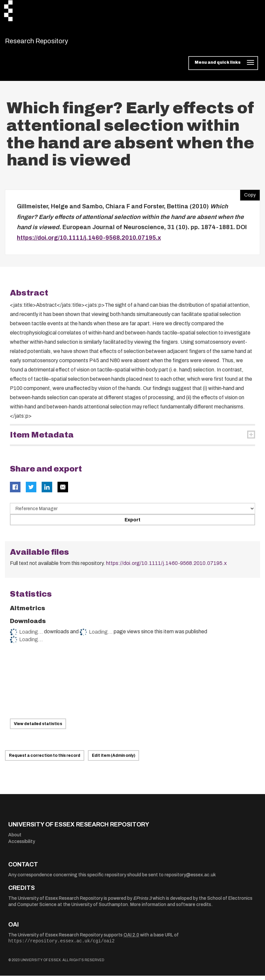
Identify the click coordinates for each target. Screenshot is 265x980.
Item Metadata (42, 439)
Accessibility (22, 845)
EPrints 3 (142, 902)
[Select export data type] (132, 513)
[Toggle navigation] (223, 67)
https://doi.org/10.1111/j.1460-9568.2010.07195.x (89, 242)
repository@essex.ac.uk (190, 879)
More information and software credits (171, 909)
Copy (248, 198)
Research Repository (51, 43)
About (15, 839)
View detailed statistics (38, 728)
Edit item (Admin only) (114, 760)
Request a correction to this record (45, 760)
